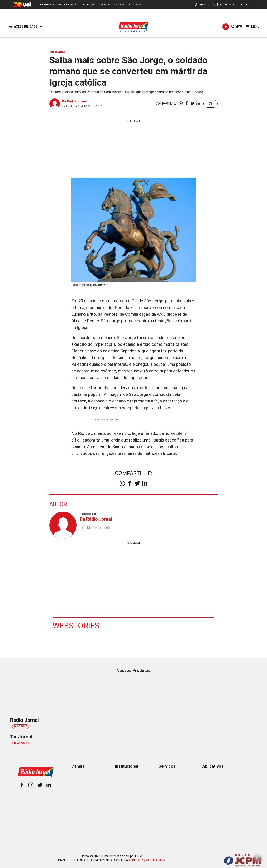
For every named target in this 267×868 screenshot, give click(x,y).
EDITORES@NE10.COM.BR (148, 860)
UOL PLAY (119, 4)
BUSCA (202, 5)
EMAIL (246, 5)
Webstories (76, 626)
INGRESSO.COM (50, 4)
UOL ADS (135, 4)
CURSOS (104, 4)
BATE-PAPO (224, 5)
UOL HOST (71, 4)
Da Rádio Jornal (74, 101)
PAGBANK (88, 4)
